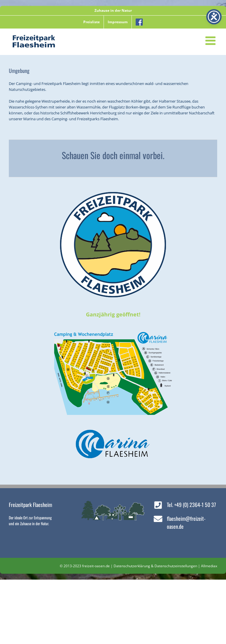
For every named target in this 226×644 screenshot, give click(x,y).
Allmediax (209, 566)
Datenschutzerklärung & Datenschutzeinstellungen (155, 566)
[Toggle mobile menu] (211, 41)
